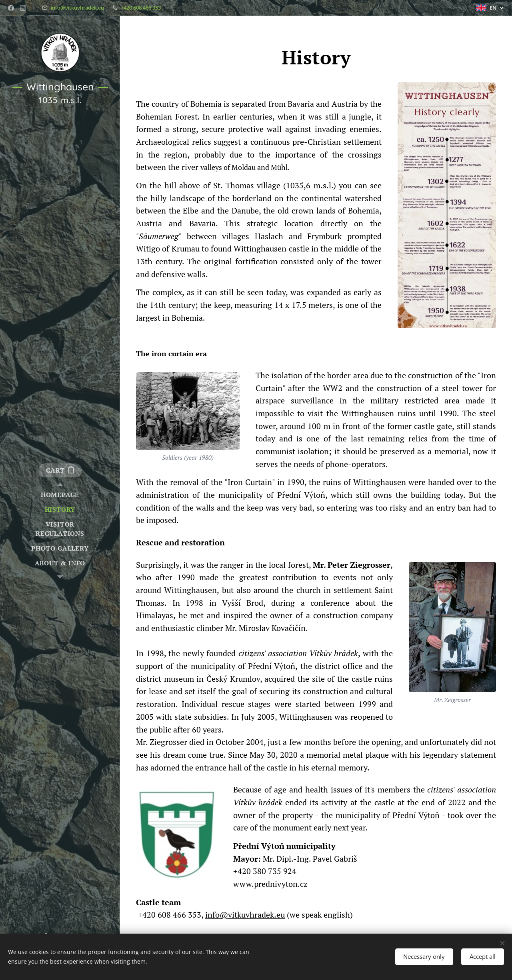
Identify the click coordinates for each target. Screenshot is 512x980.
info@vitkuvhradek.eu (77, 8)
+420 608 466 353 (141, 8)
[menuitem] (60, 495)
